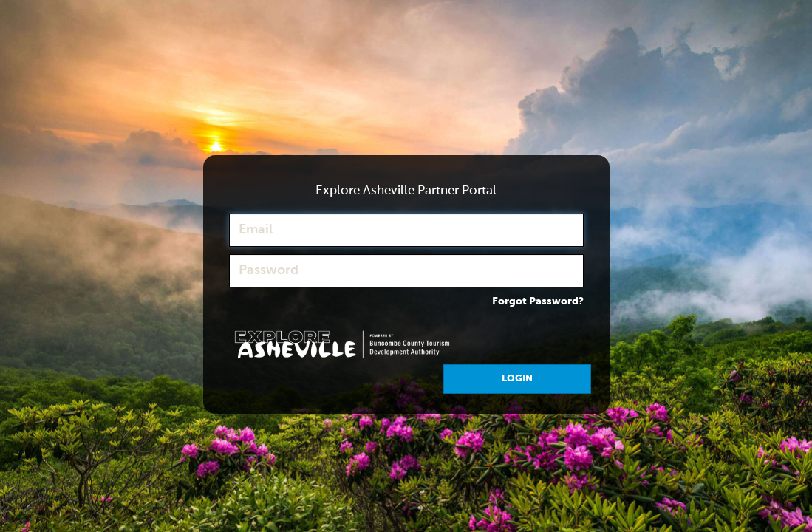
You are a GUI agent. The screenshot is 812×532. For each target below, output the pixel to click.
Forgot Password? (538, 301)
